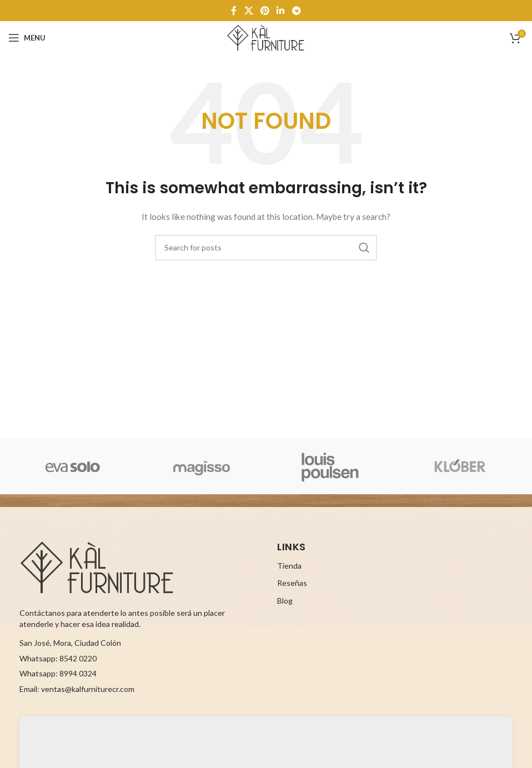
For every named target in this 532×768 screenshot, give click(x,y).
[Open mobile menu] (27, 38)
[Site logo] (266, 37)
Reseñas (292, 583)
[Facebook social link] (234, 11)
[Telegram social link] (296, 11)
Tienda (289, 566)
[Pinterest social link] (265, 11)
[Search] (266, 248)
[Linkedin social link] (281, 11)
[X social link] (249, 11)
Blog (285, 601)
